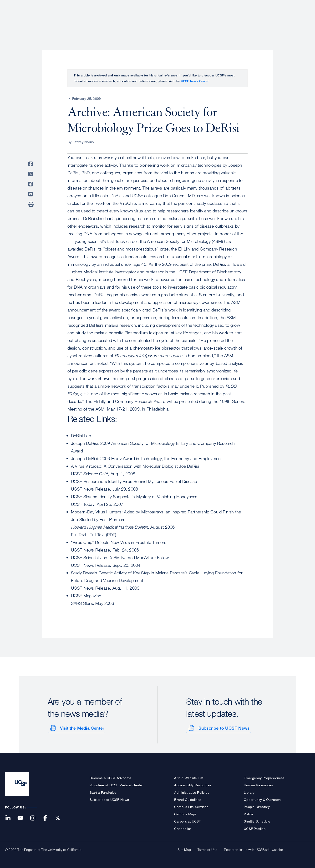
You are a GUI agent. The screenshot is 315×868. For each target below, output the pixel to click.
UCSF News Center (195, 81)
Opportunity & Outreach (262, 799)
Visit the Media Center (81, 727)
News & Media (275, 20)
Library (249, 791)
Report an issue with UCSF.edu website (253, 849)
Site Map (184, 849)
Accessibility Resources (193, 784)
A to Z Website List (189, 777)
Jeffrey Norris (83, 142)
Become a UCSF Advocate (110, 777)
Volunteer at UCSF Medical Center (116, 784)
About (159, 20)
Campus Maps (185, 813)
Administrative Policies (192, 791)
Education (243, 20)
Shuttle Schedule (257, 820)
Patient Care (186, 20)
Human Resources (258, 784)
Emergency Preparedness (264, 777)
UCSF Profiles (255, 828)
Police (249, 813)
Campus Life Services (191, 806)
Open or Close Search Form (301, 20)
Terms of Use (207, 849)
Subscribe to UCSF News (223, 727)
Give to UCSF (292, 5)
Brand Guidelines (188, 799)
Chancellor (183, 828)
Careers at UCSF (187, 820)
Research (215, 20)
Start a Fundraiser (104, 791)
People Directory (257, 806)
